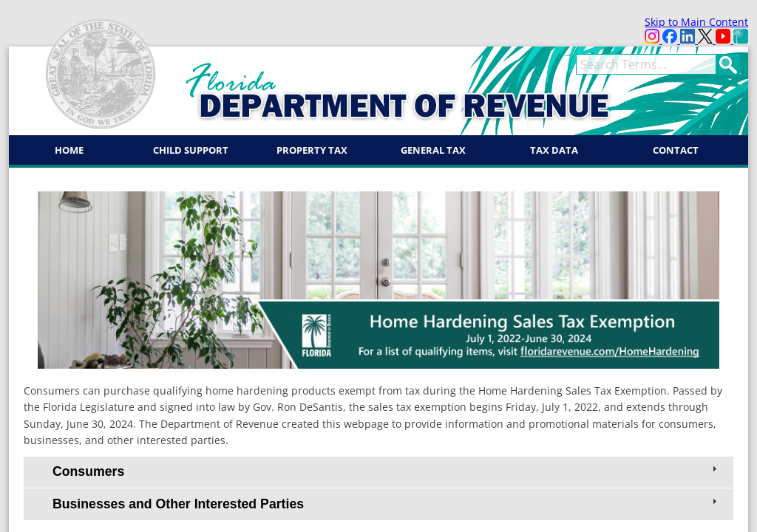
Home (69, 150)
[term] (646, 64)
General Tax (433, 150)
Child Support (191, 150)
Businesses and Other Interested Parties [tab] (386, 503)
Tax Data (554, 150)
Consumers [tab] (386, 471)
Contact (676, 150)
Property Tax (312, 150)
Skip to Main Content (696, 22)
